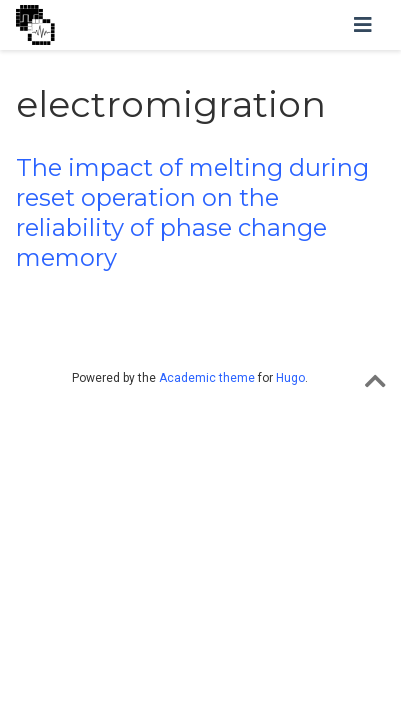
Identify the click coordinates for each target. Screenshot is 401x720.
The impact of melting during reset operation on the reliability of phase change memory (192, 212)
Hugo (290, 378)
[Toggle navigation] (363, 25)
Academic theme (207, 378)
